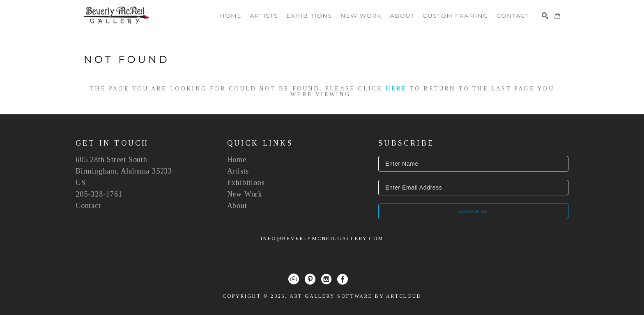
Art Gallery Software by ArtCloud (355, 296)
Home (237, 160)
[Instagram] (326, 279)
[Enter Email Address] (473, 188)
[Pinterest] (310, 279)
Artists (238, 171)
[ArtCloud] (294, 279)
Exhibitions (246, 183)
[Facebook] (343, 279)
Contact (88, 206)
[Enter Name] (473, 164)
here (396, 89)
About (237, 206)
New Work (245, 194)
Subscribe (474, 211)
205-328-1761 (99, 194)
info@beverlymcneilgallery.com (322, 239)
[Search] (545, 16)
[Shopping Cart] (557, 16)
